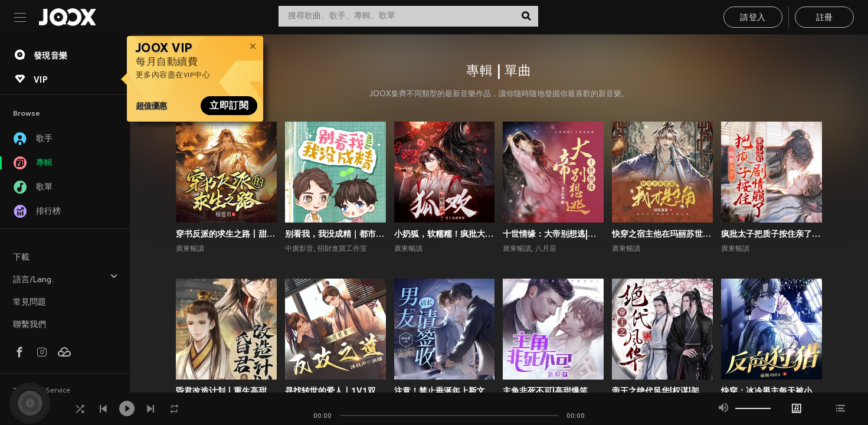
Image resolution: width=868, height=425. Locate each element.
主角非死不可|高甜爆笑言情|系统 (553, 391)
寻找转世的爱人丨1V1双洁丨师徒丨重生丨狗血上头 (335, 391)
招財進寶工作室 (342, 249)
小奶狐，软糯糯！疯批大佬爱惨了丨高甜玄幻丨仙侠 (445, 234)
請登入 (753, 18)
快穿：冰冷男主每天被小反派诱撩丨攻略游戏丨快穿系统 (772, 391)
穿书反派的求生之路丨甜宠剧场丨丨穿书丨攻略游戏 (226, 234)
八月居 (546, 249)
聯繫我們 (30, 325)
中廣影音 (299, 249)
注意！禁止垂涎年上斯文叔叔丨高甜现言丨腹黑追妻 (445, 391)
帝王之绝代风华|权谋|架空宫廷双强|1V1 (662, 391)
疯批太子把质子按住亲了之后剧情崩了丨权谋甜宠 (772, 234)
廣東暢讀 (190, 249)
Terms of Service (42, 391)
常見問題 (30, 303)
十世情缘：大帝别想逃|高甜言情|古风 (553, 234)
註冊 (825, 18)
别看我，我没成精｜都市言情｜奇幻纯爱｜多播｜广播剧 (335, 234)
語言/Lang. (65, 278)
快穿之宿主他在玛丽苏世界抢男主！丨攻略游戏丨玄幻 (662, 234)
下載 (21, 258)
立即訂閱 (229, 106)
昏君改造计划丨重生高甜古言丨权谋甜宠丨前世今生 (226, 391)
